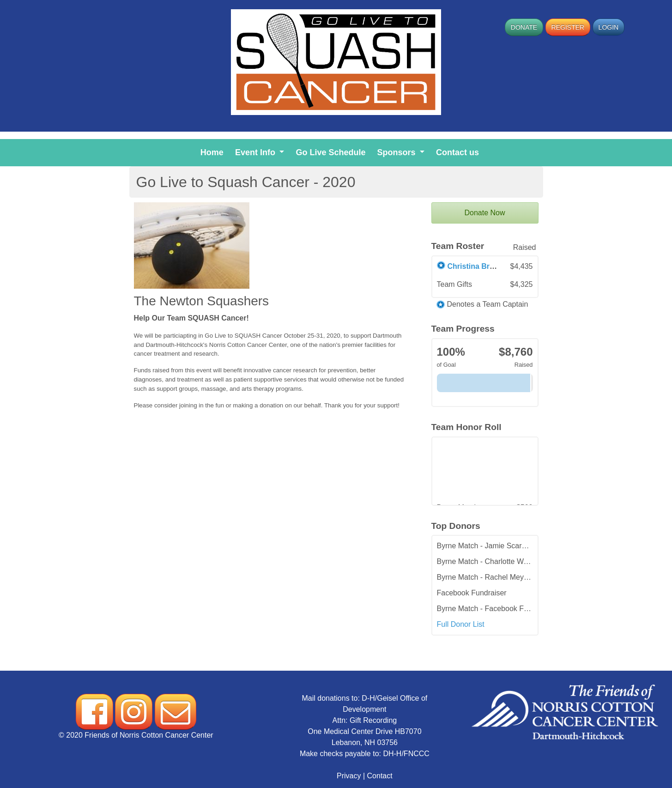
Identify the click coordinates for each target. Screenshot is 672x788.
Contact (380, 776)
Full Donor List (461, 624)
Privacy (349, 776)
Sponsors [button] (398, 152)
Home (214, 152)
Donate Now (484, 213)
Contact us (459, 152)
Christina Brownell (480, 266)
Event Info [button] (256, 152)
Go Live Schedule (332, 152)
